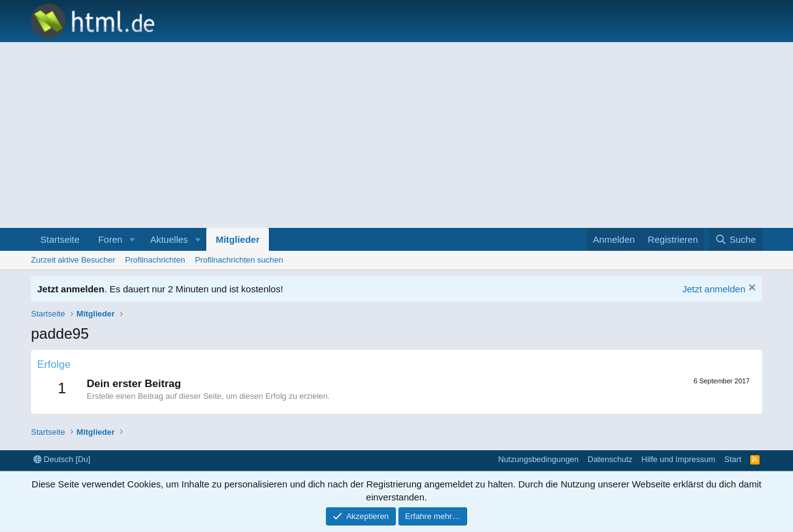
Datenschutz (610, 459)
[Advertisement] (396, 135)
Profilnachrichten (155, 260)
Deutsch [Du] (62, 459)
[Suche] (735, 239)
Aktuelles (169, 239)
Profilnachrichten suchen (239, 260)
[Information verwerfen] (751, 289)
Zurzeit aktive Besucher (73, 260)
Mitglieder (238, 239)
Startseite (60, 239)
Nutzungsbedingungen (538, 459)
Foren (110, 239)
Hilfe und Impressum (678, 459)
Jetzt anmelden (714, 289)
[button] (132, 239)
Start (733, 459)
